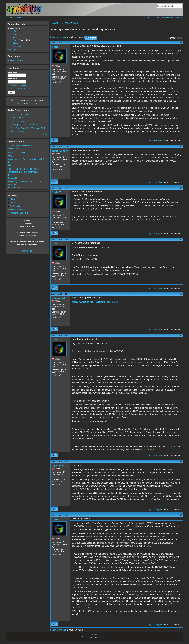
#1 (181, 43)
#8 (181, 515)
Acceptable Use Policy (19, 213)
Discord (16, 37)
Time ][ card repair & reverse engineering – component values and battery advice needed (26, 172)
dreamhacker (14, 149)
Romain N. (13, 178)
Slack (15, 43)
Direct (19, 103)
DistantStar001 (15, 188)
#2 (181, 147)
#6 (181, 336)
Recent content (16, 60)
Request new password (20, 89)
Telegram (17, 46)
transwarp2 (59, 298)
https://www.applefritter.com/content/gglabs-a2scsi (95, 302)
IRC (15, 31)
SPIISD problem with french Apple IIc (26, 125)
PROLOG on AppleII (19, 118)
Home (10, 18)
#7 (181, 462)
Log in (53, 37)
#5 (181, 294)
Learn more (13, 49)
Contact (179, 18)
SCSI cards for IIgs (19, 121)
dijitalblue (58, 466)
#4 (181, 240)
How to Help (27, 251)
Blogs (12, 199)
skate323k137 (60, 151)
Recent (26, 18)
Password (13, 78)
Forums (18, 18)
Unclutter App (33, 103)
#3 (181, 188)
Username (13, 72)
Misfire (16, 40)
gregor (11, 155)
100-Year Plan (167, 18)
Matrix (16, 34)
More (45, 135)
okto (10, 165)
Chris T (56, 47)
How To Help (153, 18)
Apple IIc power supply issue (23, 114)
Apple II (76, 23)
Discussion (65, 23)
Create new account (19, 85)
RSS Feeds (15, 206)
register (63, 37)
